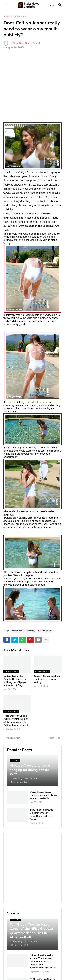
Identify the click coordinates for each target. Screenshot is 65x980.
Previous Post (13, 738)
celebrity (31, 631)
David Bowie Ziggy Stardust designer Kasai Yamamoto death (43, 795)
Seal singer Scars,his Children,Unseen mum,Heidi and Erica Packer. (41, 815)
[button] (5, 5)
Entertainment (45, 631)
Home (7, 17)
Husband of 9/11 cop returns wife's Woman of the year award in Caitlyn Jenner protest (16, 721)
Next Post (54, 738)
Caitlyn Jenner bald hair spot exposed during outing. (48, 679)
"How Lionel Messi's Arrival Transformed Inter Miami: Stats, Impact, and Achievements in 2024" (43, 962)
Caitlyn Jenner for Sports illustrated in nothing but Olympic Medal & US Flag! (15, 681)
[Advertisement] (32, 86)
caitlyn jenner (20, 17)
